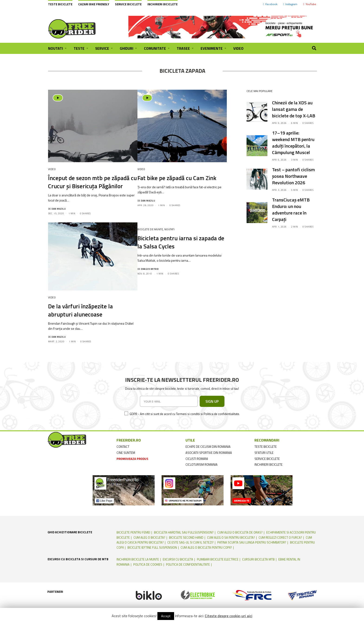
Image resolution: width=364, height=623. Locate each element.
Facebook (270, 4)
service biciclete (267, 459)
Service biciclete (128, 4)
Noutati (170, 229)
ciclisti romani (197, 459)
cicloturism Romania (201, 465)
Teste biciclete (60, 4)
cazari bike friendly (94, 4)
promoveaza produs (132, 459)
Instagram (290, 4)
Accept (166, 616)
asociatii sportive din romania (209, 453)
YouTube (310, 4)
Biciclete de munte (150, 229)
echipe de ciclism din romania (208, 447)
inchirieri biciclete (268, 465)
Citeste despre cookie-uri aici (229, 616)
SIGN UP (212, 401)
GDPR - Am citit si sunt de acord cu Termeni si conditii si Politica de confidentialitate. (185, 414)
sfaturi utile (264, 453)
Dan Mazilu (59, 209)
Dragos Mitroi (150, 269)
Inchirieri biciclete (162, 4)
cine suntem (126, 453)
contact (123, 447)
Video (52, 169)
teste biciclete (266, 447)
